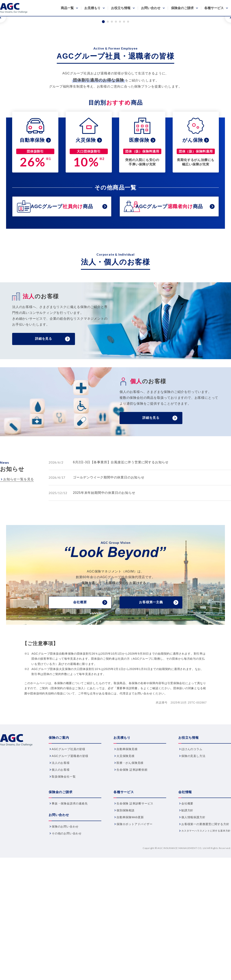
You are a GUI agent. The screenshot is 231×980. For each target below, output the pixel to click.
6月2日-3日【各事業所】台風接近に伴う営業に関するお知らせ (121, 563)
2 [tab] (108, 123)
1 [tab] (103, 123)
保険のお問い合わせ (65, 927)
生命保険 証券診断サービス (135, 904)
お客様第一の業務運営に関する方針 (205, 925)
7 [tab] (128, 123)
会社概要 (80, 703)
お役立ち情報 (121, 8)
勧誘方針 (187, 911)
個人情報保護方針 (193, 918)
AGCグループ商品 (62, 307)
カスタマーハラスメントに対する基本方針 (206, 932)
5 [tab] (120, 123)
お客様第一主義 (151, 703)
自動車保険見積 (127, 850)
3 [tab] (112, 123)
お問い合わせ (151, 8)
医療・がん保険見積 (130, 864)
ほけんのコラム (192, 850)
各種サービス (214, 8)
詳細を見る (44, 440)
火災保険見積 (126, 857)
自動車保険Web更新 (130, 918)
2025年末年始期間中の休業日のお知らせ (104, 594)
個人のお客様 (61, 871)
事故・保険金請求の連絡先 (70, 904)
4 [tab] (116, 123)
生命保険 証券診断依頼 (132, 871)
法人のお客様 (61, 864)
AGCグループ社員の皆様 (68, 850)
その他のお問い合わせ (67, 934)
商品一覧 (67, 8)
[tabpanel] (115, 67)
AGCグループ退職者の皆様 (70, 857)
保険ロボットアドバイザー (135, 925)
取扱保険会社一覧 (64, 877)
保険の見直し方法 (193, 857)
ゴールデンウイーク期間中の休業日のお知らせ (109, 578)
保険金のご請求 (182, 8)
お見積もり (92, 8)
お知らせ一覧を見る (19, 580)
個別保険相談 (126, 911)
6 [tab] (124, 123)
